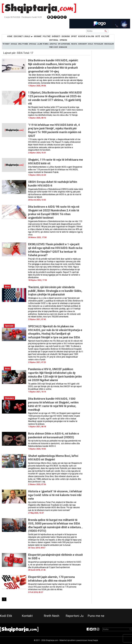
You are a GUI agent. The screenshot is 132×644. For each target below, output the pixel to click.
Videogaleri (109, 44)
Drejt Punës (23, 44)
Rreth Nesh (52, 616)
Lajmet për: (18, 53)
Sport (74, 36)
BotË (98, 36)
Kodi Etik (6, 616)
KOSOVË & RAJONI (86, 36)
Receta (74, 44)
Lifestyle (53, 44)
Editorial (54, 40)
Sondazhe (63, 47)
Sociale (14, 44)
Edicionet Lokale (23, 36)
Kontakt (27, 616)
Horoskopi (82, 44)
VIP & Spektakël (64, 44)
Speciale (33, 44)
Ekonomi (66, 36)
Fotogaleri (99, 44)
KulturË (105, 36)
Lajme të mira (43, 44)
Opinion (63, 40)
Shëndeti (56, 36)
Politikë (47, 36)
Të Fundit (6, 44)
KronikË (38, 36)
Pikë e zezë (54, 47)
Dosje (90, 44)
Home (10, 36)
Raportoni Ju (75, 616)
